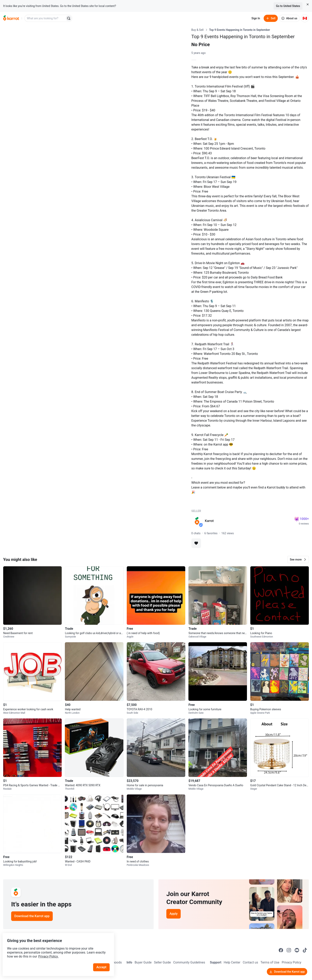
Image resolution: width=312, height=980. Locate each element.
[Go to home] (11, 18)
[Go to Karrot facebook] (281, 950)
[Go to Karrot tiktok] (305, 950)
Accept (103, 960)
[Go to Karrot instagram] (289, 950)
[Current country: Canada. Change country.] (305, 18)
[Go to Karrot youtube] (297, 950)
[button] (298, 560)
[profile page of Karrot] (197, 521)
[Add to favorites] (196, 543)
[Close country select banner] (308, 4)
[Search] (69, 18)
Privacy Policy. (54, 949)
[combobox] (45, 18)
